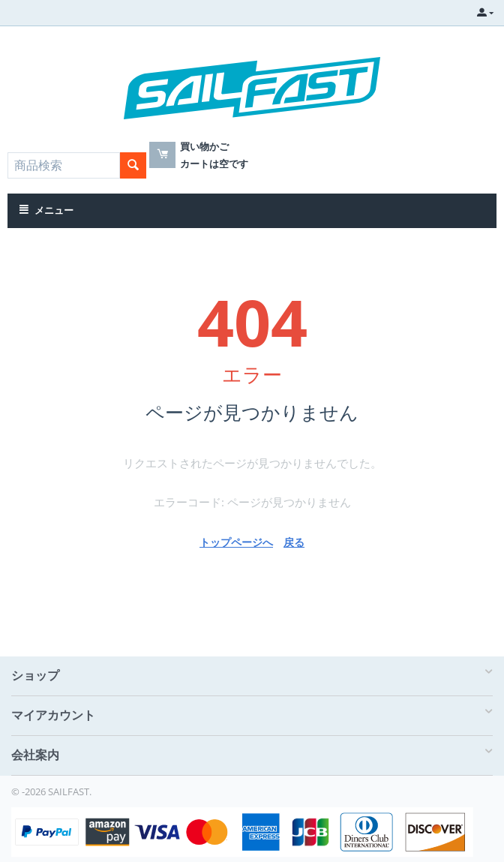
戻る (294, 542)
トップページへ (236, 542)
